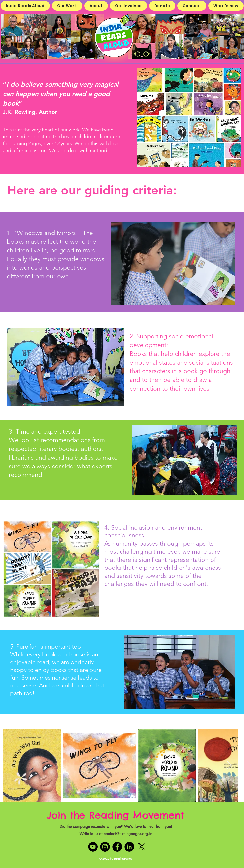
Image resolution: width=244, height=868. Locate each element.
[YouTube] (93, 847)
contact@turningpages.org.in (128, 834)
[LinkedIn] (129, 847)
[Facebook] (117, 847)
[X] (141, 847)
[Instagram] (105, 847)
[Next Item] (229, 765)
